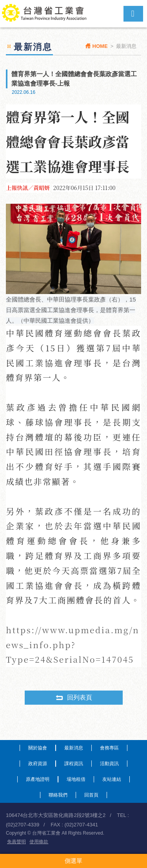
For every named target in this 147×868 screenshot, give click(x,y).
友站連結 (112, 779)
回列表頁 (74, 698)
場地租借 (76, 779)
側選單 (73, 861)
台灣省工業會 (48, 14)
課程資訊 (74, 764)
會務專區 (109, 748)
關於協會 (38, 748)
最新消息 (74, 748)
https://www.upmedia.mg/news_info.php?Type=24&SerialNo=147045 (73, 645)
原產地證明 (38, 779)
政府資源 (38, 764)
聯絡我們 (58, 795)
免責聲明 (16, 842)
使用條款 (39, 842)
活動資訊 (109, 764)
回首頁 (91, 795)
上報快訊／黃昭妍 (28, 188)
